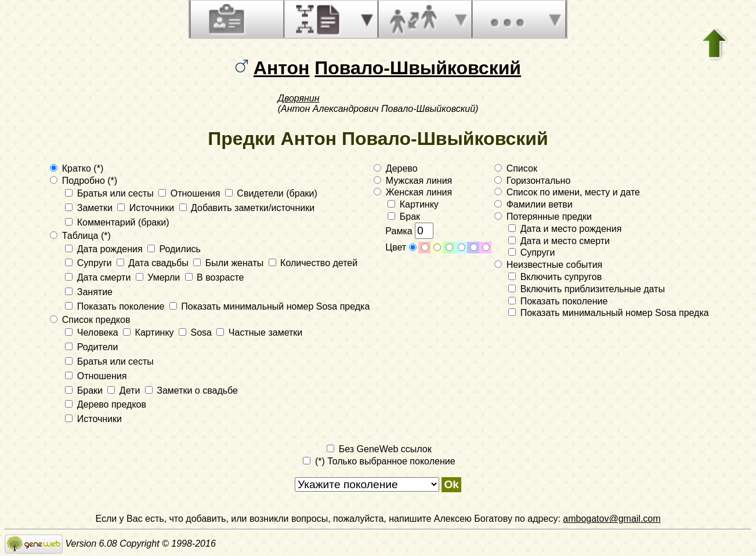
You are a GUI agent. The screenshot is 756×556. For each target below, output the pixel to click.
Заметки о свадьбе (191, 390)
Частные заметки (259, 332)
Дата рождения (105, 249)
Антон (282, 68)
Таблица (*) (80, 236)
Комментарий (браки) (117, 222)
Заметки (90, 208)
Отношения (191, 193)
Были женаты (229, 263)
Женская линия (413, 192)
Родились (174, 249)
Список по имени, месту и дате (567, 192)
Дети (125, 390)
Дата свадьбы (154, 263)
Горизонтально (532, 181)
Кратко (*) (77, 168)
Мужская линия (413, 181)
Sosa (196, 332)
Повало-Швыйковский (418, 68)
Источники (147, 208)
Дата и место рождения (565, 229)
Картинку (150, 332)
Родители (91, 347)
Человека (93, 332)
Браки (85, 390)
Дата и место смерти (559, 241)
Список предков (90, 320)
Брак (404, 217)
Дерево (395, 168)
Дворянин (299, 98)
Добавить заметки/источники (247, 208)
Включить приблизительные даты (587, 289)
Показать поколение (116, 306)
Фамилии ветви (533, 204)
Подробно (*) (84, 181)
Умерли (159, 277)
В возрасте (215, 277)
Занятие (89, 292)
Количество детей (313, 263)
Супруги (90, 263)
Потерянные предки (543, 217)
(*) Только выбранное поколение (379, 461)
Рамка (409, 231)
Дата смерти (99, 277)
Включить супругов (555, 277)
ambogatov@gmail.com (612, 519)
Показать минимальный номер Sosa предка (270, 306)
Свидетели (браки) (271, 193)
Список (516, 168)
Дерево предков (106, 404)
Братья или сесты (111, 193)
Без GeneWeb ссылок (379, 449)
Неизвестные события (548, 265)
